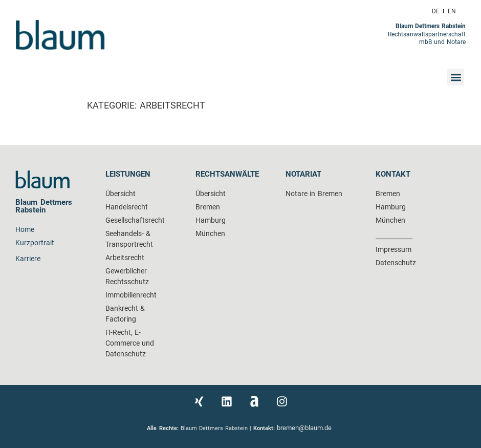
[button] (456, 77)
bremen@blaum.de (305, 428)
